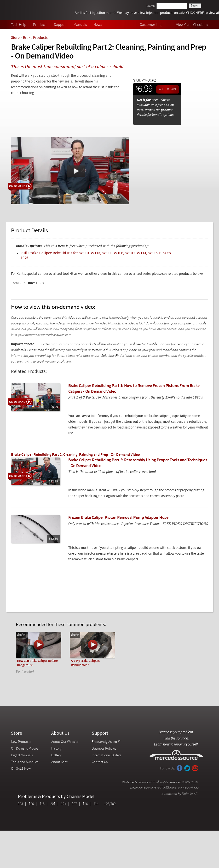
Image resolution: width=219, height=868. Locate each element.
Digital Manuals (22, 755)
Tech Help (19, 25)
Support (60, 25)
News (98, 25)
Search (150, 6)
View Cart (183, 25)
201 (53, 804)
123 (20, 804)
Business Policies (104, 749)
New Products (21, 742)
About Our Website (65, 742)
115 (42, 804)
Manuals (80, 25)
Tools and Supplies (25, 762)
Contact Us (100, 762)
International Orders (107, 755)
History (56, 749)
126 (31, 804)
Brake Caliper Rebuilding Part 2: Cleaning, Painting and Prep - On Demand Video (75, 455)
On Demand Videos (25, 749)
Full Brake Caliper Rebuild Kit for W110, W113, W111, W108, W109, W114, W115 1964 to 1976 (96, 255)
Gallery (56, 755)
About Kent (59, 762)
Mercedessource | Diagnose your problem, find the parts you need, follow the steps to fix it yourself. (36, 10)
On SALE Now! (21, 769)
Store (15, 38)
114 (96, 804)
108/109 (110, 804)
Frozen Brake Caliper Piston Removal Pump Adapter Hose (118, 518)
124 (64, 804)
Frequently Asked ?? (106, 742)
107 (74, 804)
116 (85, 804)
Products (40, 25)
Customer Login (152, 25)
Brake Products (35, 38)
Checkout (201, 25)
